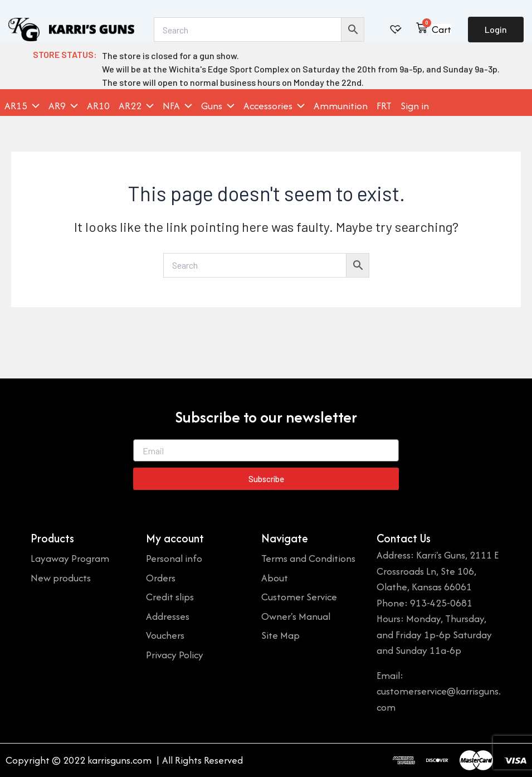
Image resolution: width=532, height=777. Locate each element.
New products (61, 578)
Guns (218, 106)
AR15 (22, 106)
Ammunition (341, 106)
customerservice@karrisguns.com (439, 699)
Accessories (274, 106)
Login (496, 29)
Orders (161, 578)
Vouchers (165, 635)
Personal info (174, 558)
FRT (384, 106)
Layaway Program (70, 558)
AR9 (63, 106)
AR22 (136, 106)
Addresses (168, 616)
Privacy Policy (175, 655)
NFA (177, 106)
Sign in (415, 106)
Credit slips (170, 597)
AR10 (98, 106)
